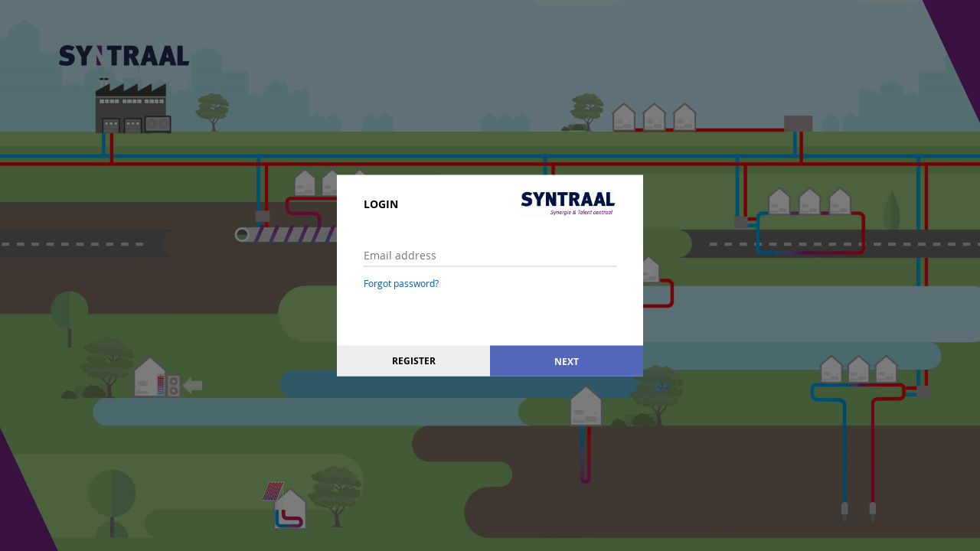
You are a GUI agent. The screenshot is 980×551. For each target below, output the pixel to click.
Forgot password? (401, 283)
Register (414, 361)
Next (567, 361)
